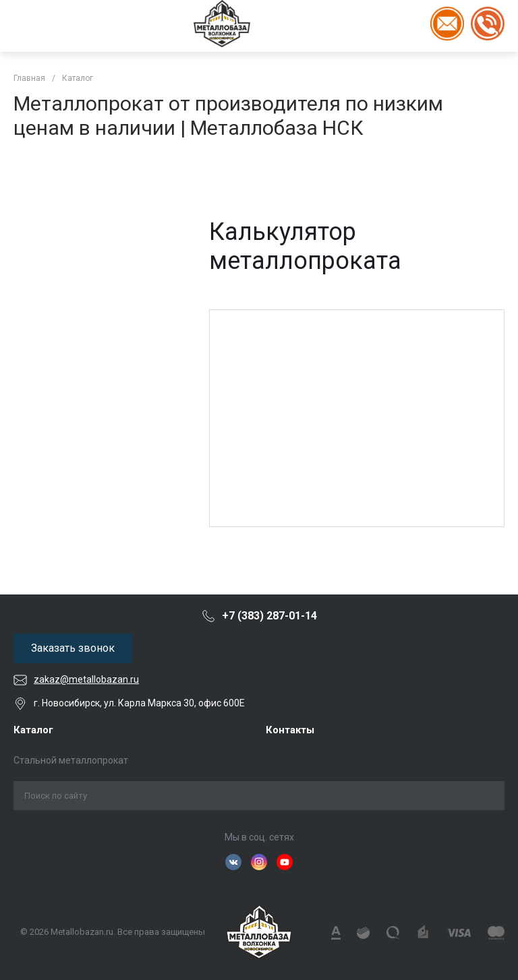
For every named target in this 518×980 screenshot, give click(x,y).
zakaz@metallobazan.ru (86, 679)
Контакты (290, 730)
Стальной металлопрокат (71, 760)
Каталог (33, 730)
